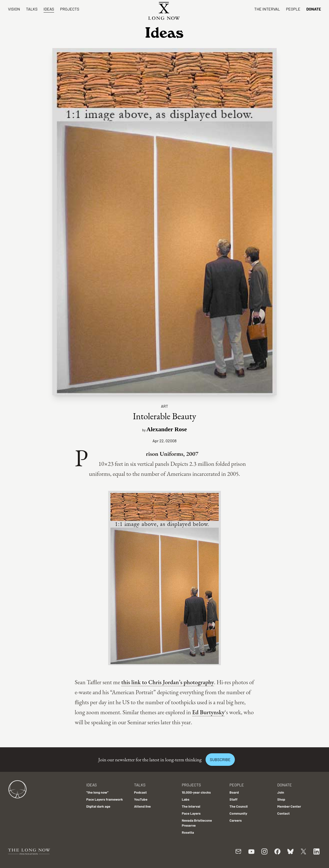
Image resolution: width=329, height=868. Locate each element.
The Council (239, 806)
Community (238, 813)
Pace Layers (191, 813)
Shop (281, 799)
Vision (14, 9)
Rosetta (188, 832)
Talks (32, 9)
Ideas (49, 9)
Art (165, 406)
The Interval (267, 9)
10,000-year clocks (196, 792)
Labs (186, 799)
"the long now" (97, 792)
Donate (314, 9)
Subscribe (220, 759)
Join (281, 792)
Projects (70, 9)
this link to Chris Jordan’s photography (168, 682)
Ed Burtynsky (208, 712)
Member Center (289, 806)
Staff (234, 799)
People (293, 9)
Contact (283, 813)
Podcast (140, 792)
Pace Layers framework (104, 799)
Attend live (142, 806)
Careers (236, 820)
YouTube (141, 799)
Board (234, 792)
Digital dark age (98, 806)
